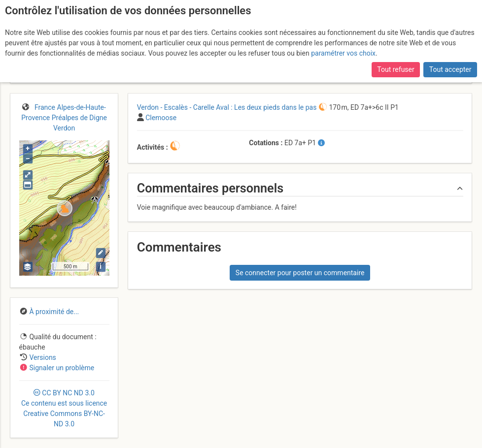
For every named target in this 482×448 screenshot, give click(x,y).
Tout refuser (396, 69)
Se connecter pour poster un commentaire (300, 273)
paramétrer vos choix (343, 53)
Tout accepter (450, 69)
